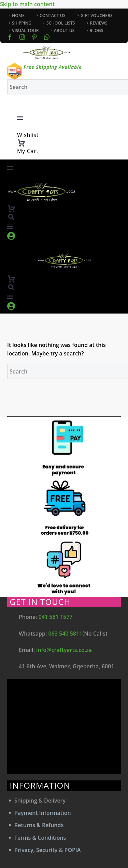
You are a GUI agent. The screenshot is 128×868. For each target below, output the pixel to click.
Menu (20, 118)
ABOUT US (64, 31)
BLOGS (97, 31)
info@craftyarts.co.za (64, 650)
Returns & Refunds (39, 825)
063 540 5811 (65, 634)
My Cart (28, 151)
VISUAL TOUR (25, 31)
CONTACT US (53, 16)
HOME (18, 16)
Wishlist (28, 135)
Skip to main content (27, 4)
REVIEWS (99, 23)
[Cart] (21, 143)
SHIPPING (22, 23)
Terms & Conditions (40, 838)
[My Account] (69, 109)
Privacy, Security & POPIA (47, 850)
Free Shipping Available (53, 67)
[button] (11, 217)
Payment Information (43, 813)
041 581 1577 (56, 617)
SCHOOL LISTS (61, 23)
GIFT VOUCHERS (97, 16)
